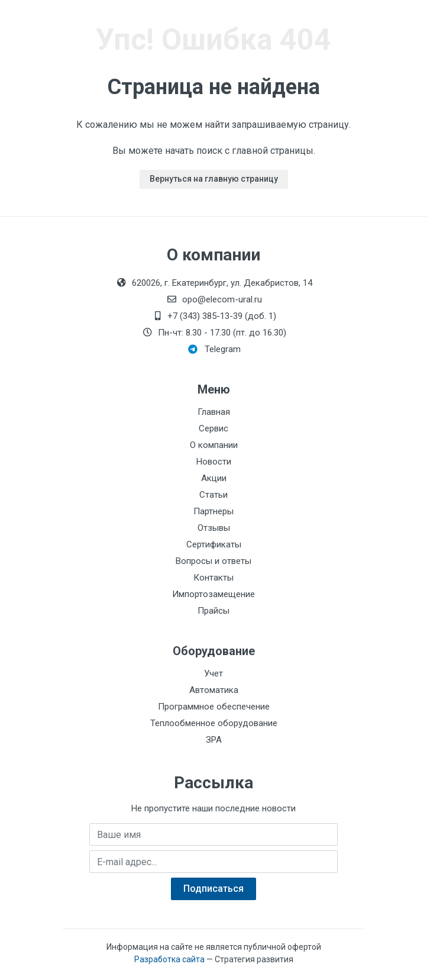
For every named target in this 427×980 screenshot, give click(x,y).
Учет (213, 673)
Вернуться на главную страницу (214, 179)
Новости (214, 462)
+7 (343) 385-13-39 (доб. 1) (213, 316)
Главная (214, 412)
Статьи (213, 495)
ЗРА (214, 740)
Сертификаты (214, 544)
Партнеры (213, 511)
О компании (214, 445)
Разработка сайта (169, 959)
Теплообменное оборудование (214, 723)
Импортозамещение (213, 594)
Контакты (213, 578)
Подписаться (213, 889)
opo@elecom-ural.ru (214, 299)
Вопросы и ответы (213, 561)
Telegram (214, 349)
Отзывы (214, 528)
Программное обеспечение (214, 707)
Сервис (213, 428)
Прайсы (213, 611)
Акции (214, 478)
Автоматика (214, 690)
